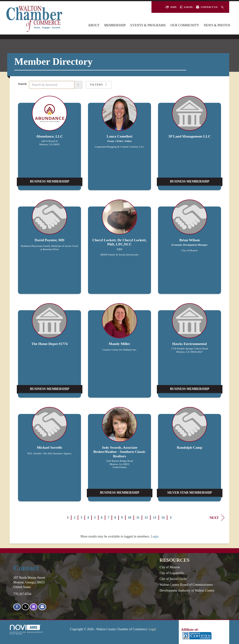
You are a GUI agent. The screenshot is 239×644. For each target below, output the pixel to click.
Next (217, 518)
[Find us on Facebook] (17, 607)
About (94, 25)
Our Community (185, 25)
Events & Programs (148, 25)
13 (155, 518)
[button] (78, 85)
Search (22, 84)
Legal (152, 629)
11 (138, 518)
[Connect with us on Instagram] (34, 607)
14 (163, 518)
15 (171, 518)
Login (155, 536)
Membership (115, 25)
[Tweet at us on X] (25, 607)
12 (146, 518)
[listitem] (49, 145)
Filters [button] (99, 85)
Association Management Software (27, 630)
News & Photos (217, 25)
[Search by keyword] (52, 85)
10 (130, 518)
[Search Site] (223, 7)
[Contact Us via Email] (42, 607)
